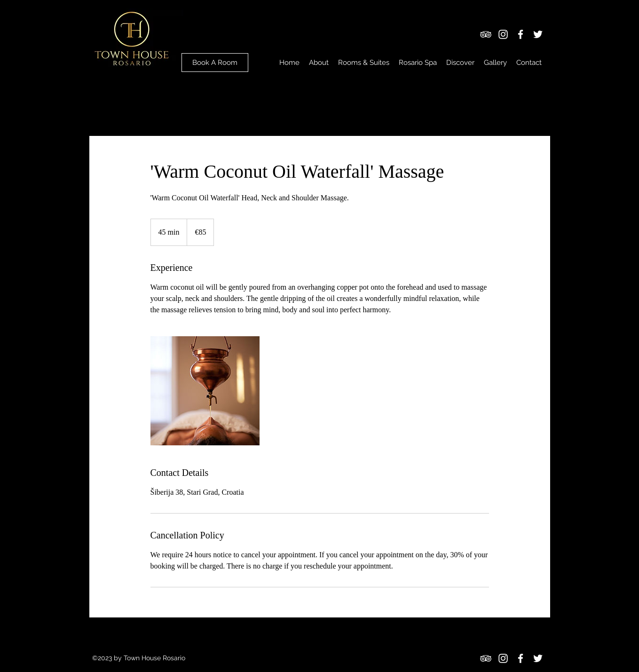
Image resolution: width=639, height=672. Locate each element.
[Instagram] (503, 34)
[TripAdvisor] (486, 34)
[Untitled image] (205, 391)
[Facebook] (521, 34)
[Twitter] (538, 34)
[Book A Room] (215, 63)
